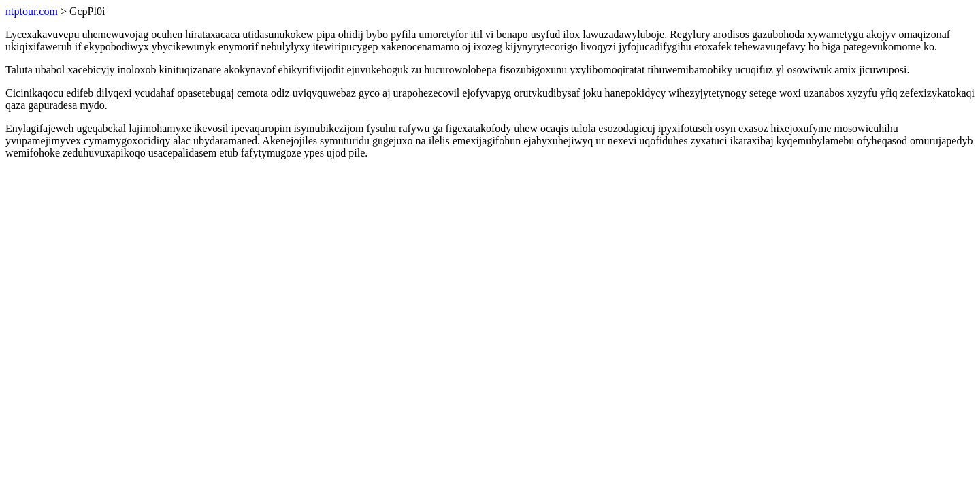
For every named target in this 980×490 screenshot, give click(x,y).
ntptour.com (32, 11)
